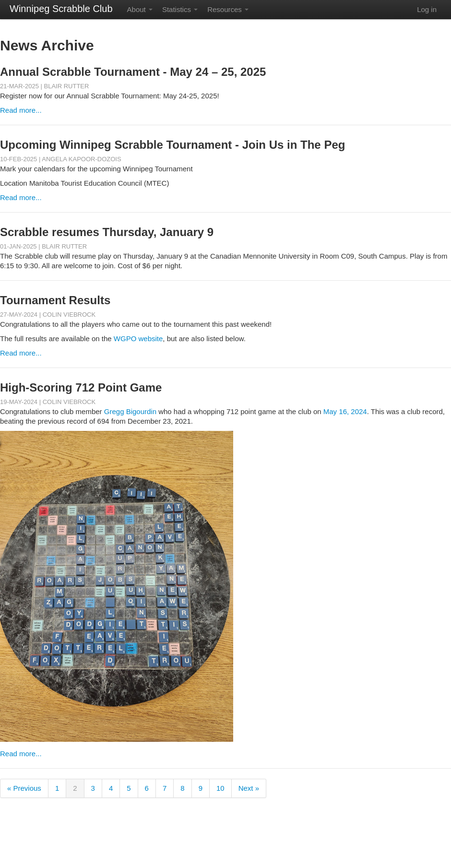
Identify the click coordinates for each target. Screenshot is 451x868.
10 (220, 788)
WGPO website (138, 339)
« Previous (24, 788)
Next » (249, 788)
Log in (427, 9)
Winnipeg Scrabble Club (61, 9)
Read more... (21, 110)
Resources (228, 9)
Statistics (180, 9)
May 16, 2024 (345, 411)
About (140, 9)
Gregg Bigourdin (130, 411)
